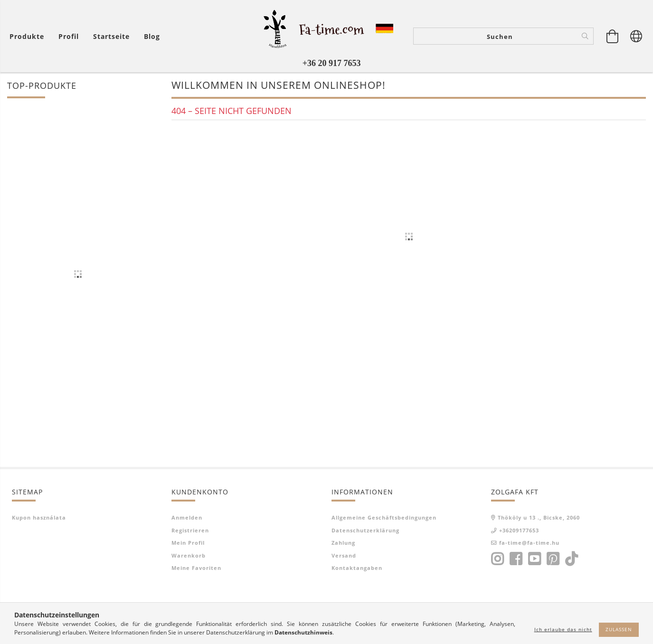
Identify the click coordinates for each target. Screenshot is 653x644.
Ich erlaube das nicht (563, 629)
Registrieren (190, 530)
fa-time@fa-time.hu (529, 543)
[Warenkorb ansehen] (613, 36)
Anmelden (187, 517)
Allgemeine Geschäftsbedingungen (384, 517)
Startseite (111, 36)
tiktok (574, 559)
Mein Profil (188, 543)
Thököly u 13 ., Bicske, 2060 (539, 517)
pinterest (553, 559)
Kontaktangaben (357, 568)
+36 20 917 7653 (332, 63)
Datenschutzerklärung (365, 530)
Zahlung (343, 543)
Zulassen (619, 629)
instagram (497, 559)
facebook (516, 559)
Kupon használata (39, 517)
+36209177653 (519, 530)
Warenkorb (189, 555)
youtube (534, 559)
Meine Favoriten (196, 568)
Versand (344, 555)
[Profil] (69, 36)
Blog (152, 36)
